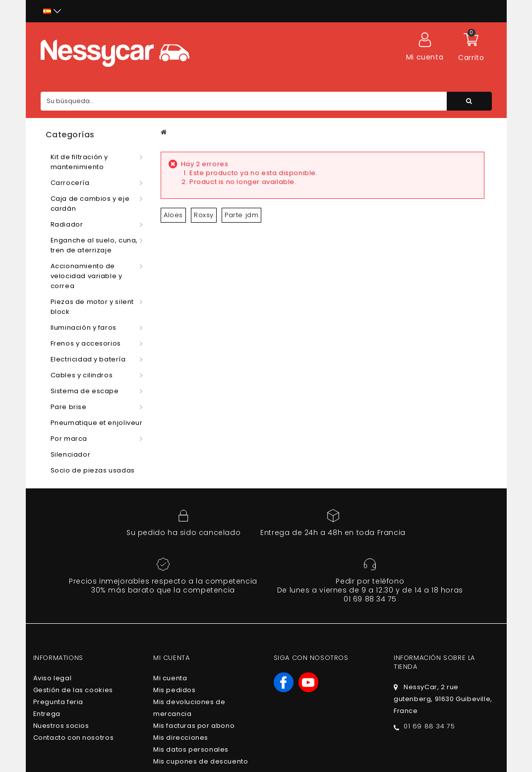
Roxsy (204, 215)
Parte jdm (241, 215)
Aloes (173, 215)
